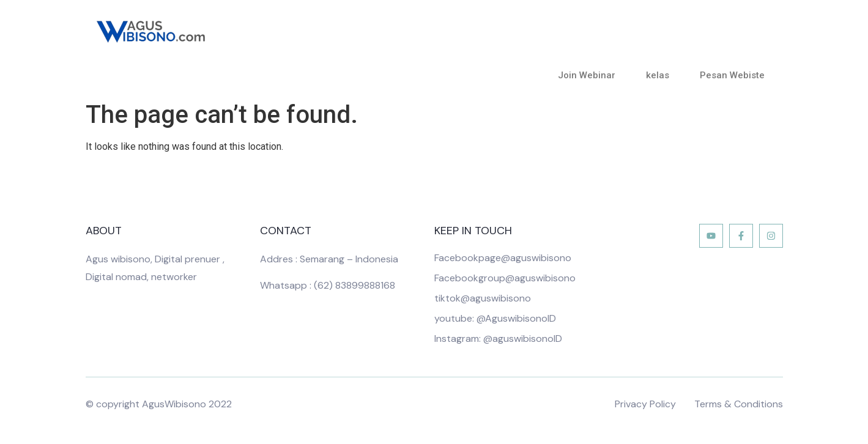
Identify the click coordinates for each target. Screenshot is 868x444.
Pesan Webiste (732, 75)
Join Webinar (590, 75)
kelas (661, 75)
